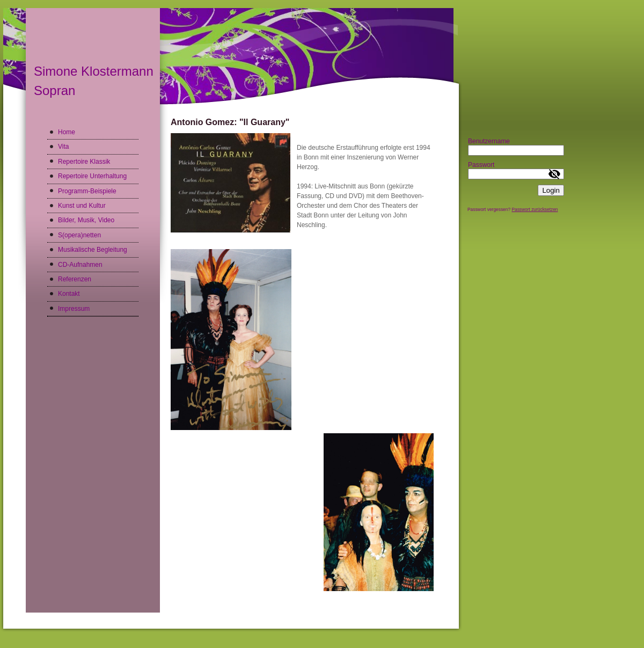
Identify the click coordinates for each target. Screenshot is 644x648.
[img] (231, 59)
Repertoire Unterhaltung (92, 176)
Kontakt (69, 294)
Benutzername (489, 141)
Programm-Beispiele (87, 191)
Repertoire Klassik (84, 162)
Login (551, 190)
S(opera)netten (79, 235)
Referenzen (75, 279)
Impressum (74, 309)
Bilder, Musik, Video (86, 220)
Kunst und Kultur (82, 206)
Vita (63, 147)
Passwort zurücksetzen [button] (535, 209)
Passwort (481, 165)
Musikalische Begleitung (93, 250)
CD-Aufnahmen (80, 265)
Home (67, 132)
